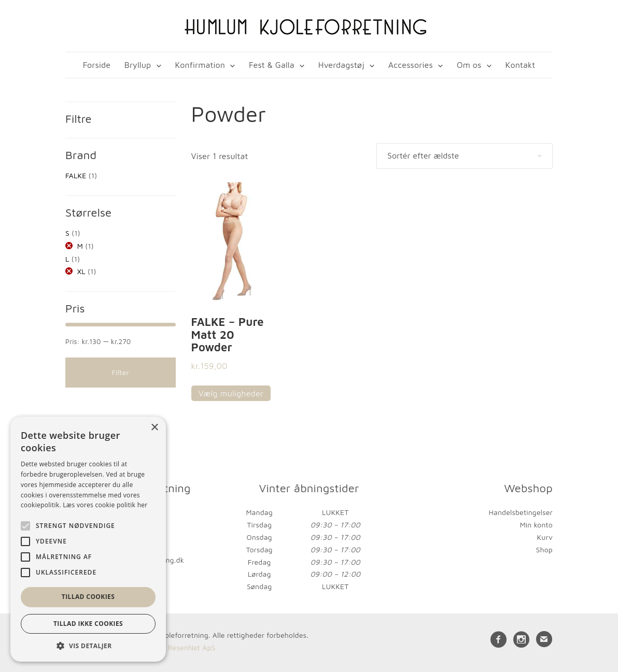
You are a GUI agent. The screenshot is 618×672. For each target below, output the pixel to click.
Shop (544, 549)
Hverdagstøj (341, 65)
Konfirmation (200, 65)
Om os (469, 65)
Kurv (545, 537)
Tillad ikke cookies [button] (88, 624)
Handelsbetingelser (521, 512)
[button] (88, 646)
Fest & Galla (272, 65)
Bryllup (138, 65)
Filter (121, 372)
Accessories (411, 65)
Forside (97, 65)
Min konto (536, 525)
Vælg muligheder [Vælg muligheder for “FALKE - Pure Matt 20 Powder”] (231, 393)
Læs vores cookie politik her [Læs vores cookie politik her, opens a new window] (105, 505)
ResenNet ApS (191, 647)
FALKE (76, 175)
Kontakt (521, 65)
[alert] (88, 539)
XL (81, 271)
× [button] (154, 428)
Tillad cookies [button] (88, 597)
